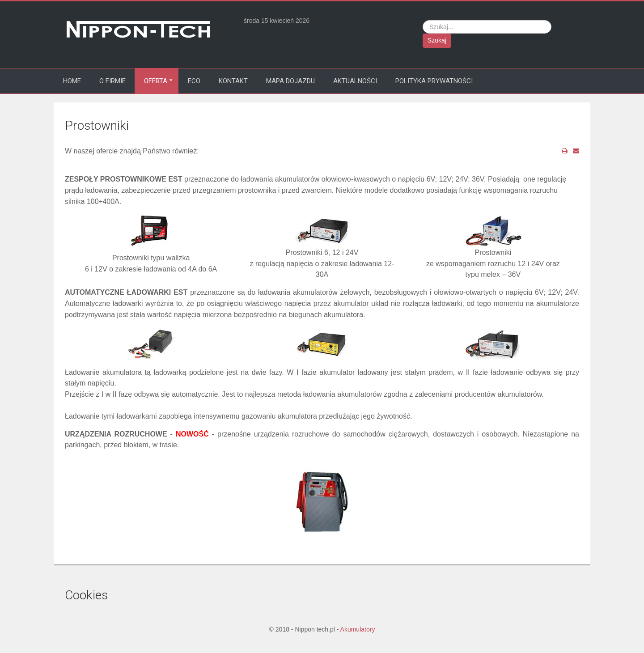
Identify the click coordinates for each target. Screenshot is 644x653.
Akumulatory (358, 629)
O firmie (112, 81)
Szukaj (437, 40)
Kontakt (233, 81)
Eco (194, 81)
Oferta (156, 81)
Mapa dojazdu (290, 81)
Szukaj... (423, 20)
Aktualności (355, 81)
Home (72, 81)
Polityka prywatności (434, 81)
